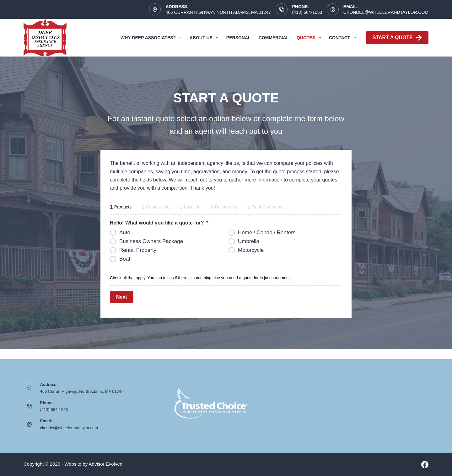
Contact (344, 38)
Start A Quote (397, 38)
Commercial (274, 38)
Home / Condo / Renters (267, 233)
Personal (239, 38)
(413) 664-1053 (307, 12)
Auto (125, 233)
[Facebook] (425, 465)
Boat (125, 259)
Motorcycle (251, 250)
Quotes (310, 38)
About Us (205, 38)
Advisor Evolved (106, 464)
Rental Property (138, 250)
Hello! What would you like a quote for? (159, 223)
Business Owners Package (151, 241)
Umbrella (249, 241)
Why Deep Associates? (152, 38)
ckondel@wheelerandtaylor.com (386, 12)
